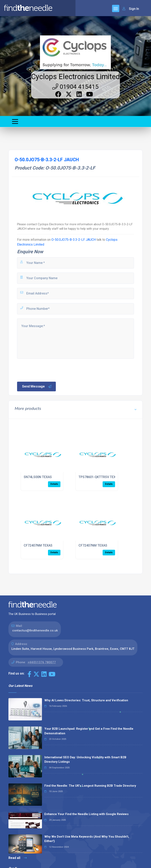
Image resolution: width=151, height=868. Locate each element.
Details (54, 484)
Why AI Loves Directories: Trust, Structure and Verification (86, 700)
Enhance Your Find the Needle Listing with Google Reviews (86, 814)
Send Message (37, 386)
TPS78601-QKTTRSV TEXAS (99, 477)
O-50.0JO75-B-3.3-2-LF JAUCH (74, 240)
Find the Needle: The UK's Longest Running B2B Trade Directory (90, 786)
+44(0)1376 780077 (42, 662)
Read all (18, 858)
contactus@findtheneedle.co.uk (35, 630)
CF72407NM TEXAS (38, 545)
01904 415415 (75, 87)
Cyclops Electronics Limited (75, 77)
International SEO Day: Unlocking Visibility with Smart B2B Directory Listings (85, 760)
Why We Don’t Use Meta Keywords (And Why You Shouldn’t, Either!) (87, 839)
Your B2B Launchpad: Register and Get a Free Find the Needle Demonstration (89, 731)
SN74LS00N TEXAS (38, 477)
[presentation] (47, 370)
